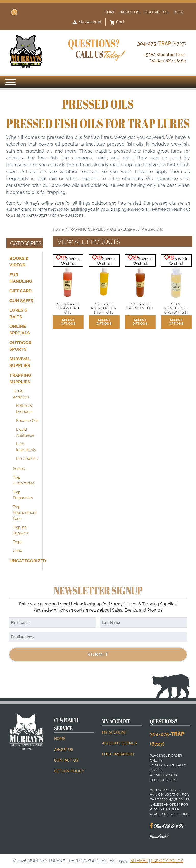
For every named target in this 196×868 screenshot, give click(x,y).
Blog (178, 12)
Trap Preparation (23, 495)
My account (114, 733)
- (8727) (162, 43)
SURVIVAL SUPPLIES (20, 362)
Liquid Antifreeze (25, 432)
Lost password (118, 754)
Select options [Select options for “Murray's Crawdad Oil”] (68, 322)
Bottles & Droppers (24, 409)
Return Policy (69, 771)
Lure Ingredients (26, 447)
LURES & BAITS (18, 313)
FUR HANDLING (21, 278)
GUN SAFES (21, 300)
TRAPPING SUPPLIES (20, 378)
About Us (130, 12)
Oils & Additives (21, 394)
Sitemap (139, 861)
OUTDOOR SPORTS (20, 346)
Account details (119, 743)
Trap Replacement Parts (25, 512)
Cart (117, 22)
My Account (87, 22)
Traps (17, 542)
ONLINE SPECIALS (20, 330)
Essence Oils (27, 421)
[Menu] (10, 82)
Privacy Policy (167, 861)
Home (110, 12)
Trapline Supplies (20, 530)
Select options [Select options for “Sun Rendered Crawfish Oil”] (176, 322)
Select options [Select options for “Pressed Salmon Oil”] (140, 322)
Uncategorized (24, 561)
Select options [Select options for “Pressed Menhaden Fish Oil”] (104, 322)
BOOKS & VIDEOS (19, 262)
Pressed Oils (27, 459)
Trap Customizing (24, 480)
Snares (19, 469)
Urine (17, 551)
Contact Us (156, 12)
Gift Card (21, 291)
